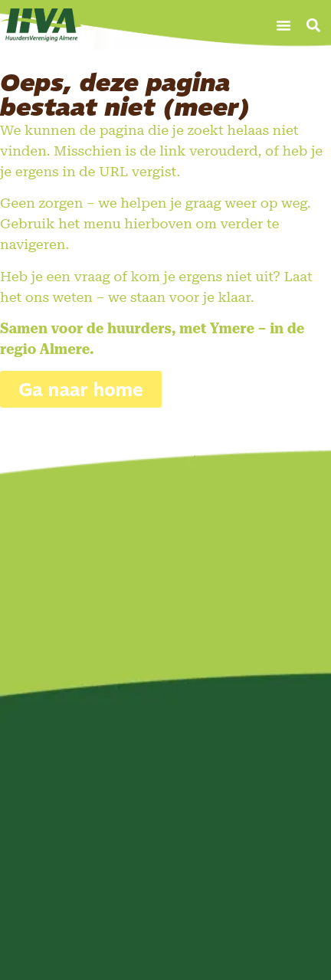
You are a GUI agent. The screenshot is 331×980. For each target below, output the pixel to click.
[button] (283, 25)
